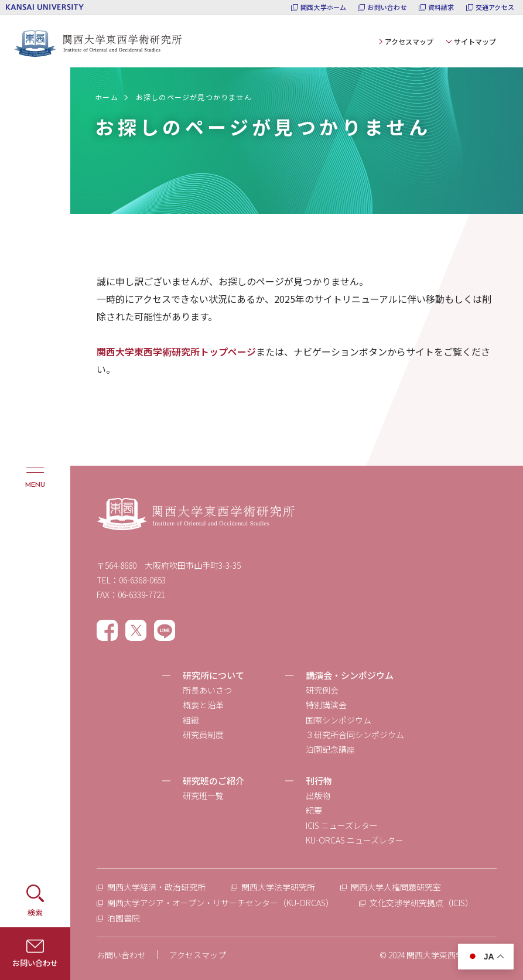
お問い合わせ (387, 7)
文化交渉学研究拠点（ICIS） (421, 903)
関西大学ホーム (324, 7)
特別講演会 (326, 705)
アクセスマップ (409, 41)
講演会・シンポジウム (350, 675)
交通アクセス (495, 7)
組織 (191, 720)
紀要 (314, 810)
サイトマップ (475, 41)
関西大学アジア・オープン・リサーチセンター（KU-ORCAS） (221, 903)
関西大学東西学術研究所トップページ (176, 351)
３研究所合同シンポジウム (355, 735)
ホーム (107, 97)
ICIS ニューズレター (342, 825)
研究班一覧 (203, 795)
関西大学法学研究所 (278, 887)
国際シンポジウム (339, 720)
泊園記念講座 (330, 749)
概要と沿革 (203, 705)
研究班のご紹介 (213, 781)
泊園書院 (124, 918)
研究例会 (322, 690)
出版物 (318, 795)
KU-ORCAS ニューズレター (355, 840)
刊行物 (319, 781)
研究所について (213, 675)
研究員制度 (203, 735)
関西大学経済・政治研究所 (156, 887)
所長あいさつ (207, 690)
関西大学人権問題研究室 (396, 887)
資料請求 (441, 7)
